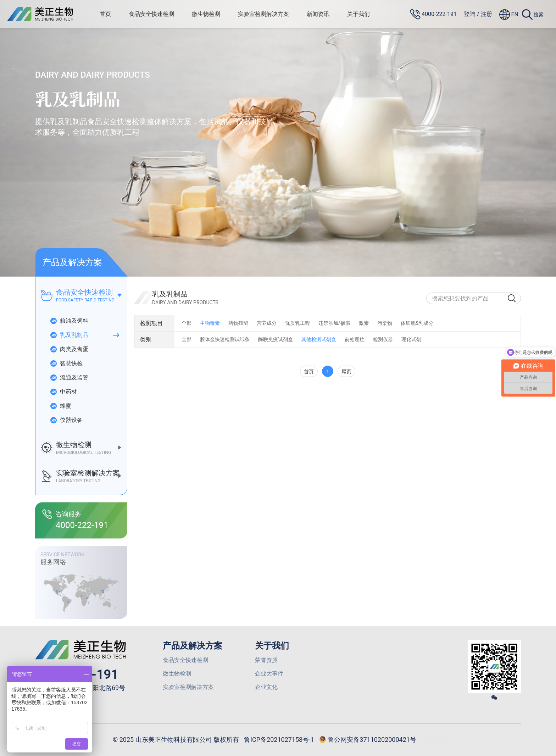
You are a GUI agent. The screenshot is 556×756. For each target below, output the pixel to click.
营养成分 (267, 323)
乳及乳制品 (69, 335)
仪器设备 (66, 420)
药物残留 (238, 323)
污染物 (385, 323)
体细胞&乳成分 (417, 323)
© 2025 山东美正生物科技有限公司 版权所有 (176, 740)
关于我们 (358, 14)
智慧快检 (66, 363)
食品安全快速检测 (151, 14)
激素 (364, 323)
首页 (105, 14)
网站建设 (434, 740)
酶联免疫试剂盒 (276, 339)
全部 (187, 323)
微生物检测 (206, 14)
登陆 (469, 14)
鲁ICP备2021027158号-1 (279, 740)
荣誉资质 (266, 660)
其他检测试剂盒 (319, 339)
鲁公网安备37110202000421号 (368, 740)
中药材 (63, 392)
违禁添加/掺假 (334, 323)
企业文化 (266, 687)
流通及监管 (69, 378)
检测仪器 (383, 339)
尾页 (346, 371)
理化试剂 (411, 339)
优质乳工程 (298, 323)
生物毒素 (210, 323)
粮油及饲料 (69, 321)
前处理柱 (355, 339)
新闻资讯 (318, 14)
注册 (486, 14)
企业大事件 (269, 674)
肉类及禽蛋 (69, 349)
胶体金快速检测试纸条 (225, 339)
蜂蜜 (60, 406)
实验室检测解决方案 (263, 14)
